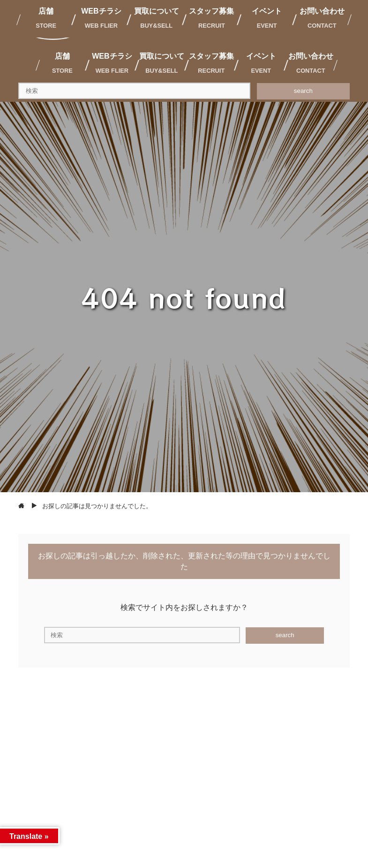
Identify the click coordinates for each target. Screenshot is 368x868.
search (303, 91)
